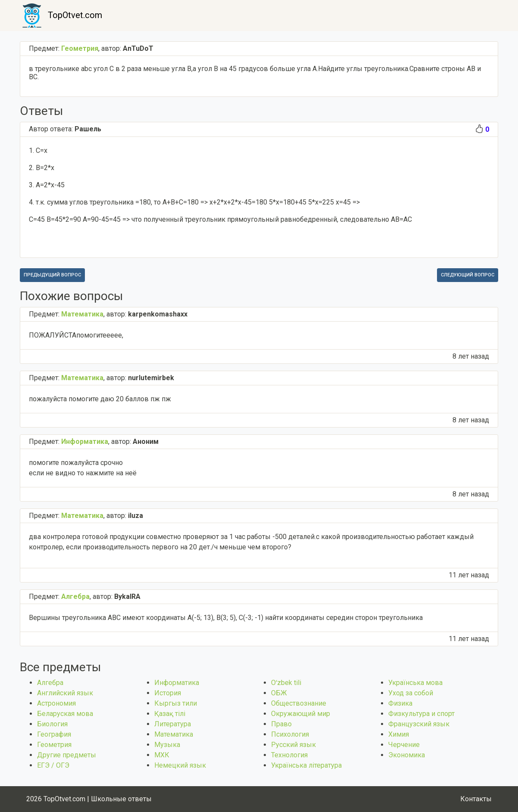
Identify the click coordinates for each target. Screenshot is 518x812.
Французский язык (419, 724)
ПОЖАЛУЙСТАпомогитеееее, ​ (77, 335)
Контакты (476, 799)
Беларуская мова (65, 714)
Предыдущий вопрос (52, 275)
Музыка (167, 745)
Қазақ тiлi (170, 714)
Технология (289, 755)
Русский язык (293, 745)
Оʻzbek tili (286, 683)
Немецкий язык (180, 765)
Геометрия (54, 745)
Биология (52, 724)
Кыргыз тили (176, 703)
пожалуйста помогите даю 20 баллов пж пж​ (100, 399)
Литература (173, 724)
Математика (174, 734)
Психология (290, 734)
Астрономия (56, 703)
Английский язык (65, 693)
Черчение (404, 745)
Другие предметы (67, 755)
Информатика (177, 683)
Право (281, 724)
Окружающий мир (301, 714)
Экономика (407, 755)
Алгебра (50, 683)
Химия (399, 734)
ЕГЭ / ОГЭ (53, 765)
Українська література (306, 765)
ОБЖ (279, 693)
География (54, 734)
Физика (400, 703)
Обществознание (299, 703)
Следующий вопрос (468, 275)
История (168, 693)
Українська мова (415, 683)
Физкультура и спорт (421, 714)
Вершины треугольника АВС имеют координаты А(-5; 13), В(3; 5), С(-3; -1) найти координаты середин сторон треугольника (226, 618)
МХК (162, 755)
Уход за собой (411, 693)
